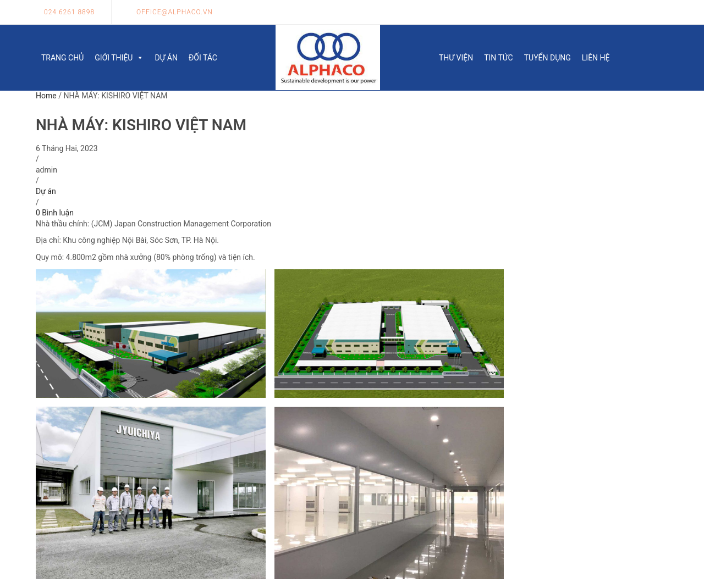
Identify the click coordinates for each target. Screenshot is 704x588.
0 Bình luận (55, 213)
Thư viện (456, 58)
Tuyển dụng (548, 58)
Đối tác (203, 58)
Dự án (166, 58)
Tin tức (499, 58)
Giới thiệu (119, 58)
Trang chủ (62, 58)
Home (46, 96)
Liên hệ (596, 58)
